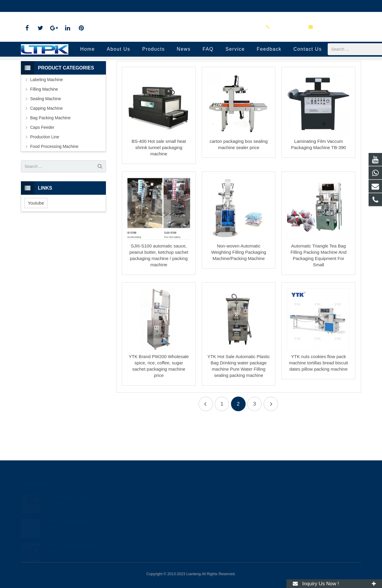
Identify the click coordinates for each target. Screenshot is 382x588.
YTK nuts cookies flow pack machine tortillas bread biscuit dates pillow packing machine (318, 401)
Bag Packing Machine (50, 156)
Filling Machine (44, 127)
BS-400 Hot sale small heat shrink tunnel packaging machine (159, 185)
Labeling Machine (47, 117)
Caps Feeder (42, 165)
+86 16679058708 (42, 6)
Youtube (36, 240)
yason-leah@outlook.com (92, 6)
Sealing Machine (46, 137)
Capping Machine (46, 146)
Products (184, 83)
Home (163, 83)
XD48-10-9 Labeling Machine (69, 537)
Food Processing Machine (54, 184)
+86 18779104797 (217, 496)
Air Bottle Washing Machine (68, 513)
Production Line (191, 72)
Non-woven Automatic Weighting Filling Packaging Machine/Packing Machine (239, 290)
